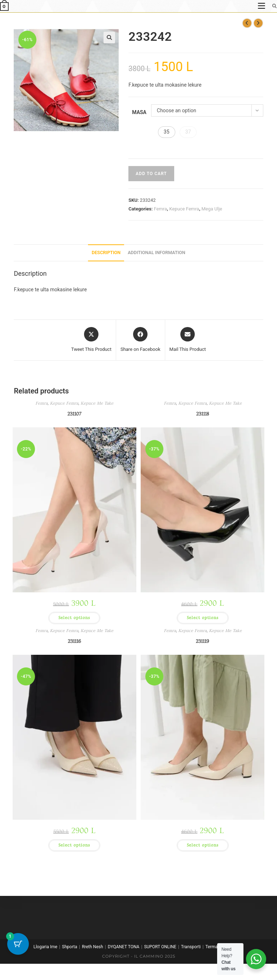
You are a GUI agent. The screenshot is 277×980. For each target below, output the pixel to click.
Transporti (191, 947)
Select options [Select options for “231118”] (203, 618)
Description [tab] (106, 252)
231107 (74, 414)
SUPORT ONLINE (160, 947)
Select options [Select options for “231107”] (74, 618)
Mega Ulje (212, 209)
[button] (109, 38)
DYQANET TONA (124, 947)
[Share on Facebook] (140, 340)
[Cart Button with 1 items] (18, 944)
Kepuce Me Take (97, 403)
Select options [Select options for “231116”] (74, 845)
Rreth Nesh (93, 947)
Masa (139, 112)
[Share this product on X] (91, 340)
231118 (203, 414)
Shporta (70, 947)
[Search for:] (272, 6)
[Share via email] (188, 340)
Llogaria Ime (45, 947)
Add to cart (151, 174)
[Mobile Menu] (262, 6)
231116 (74, 641)
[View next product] (258, 23)
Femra (160, 209)
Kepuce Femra (184, 209)
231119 (203, 641)
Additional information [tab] (157, 252)
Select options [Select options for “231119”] (203, 845)
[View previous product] (247, 23)
